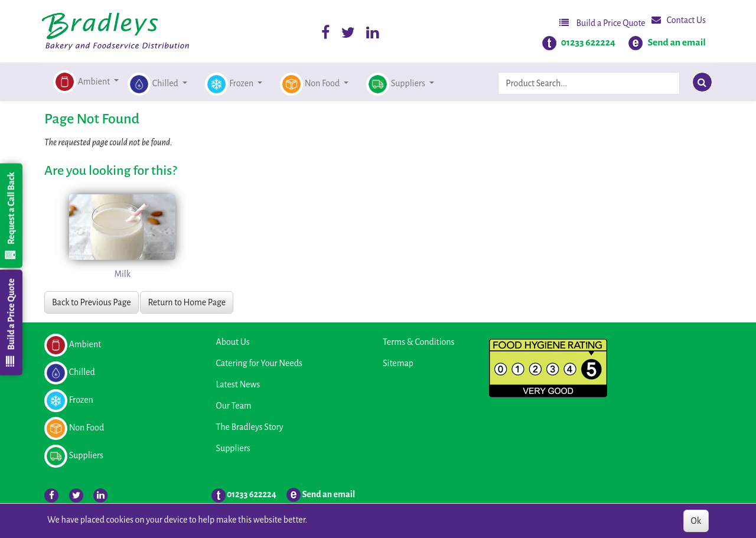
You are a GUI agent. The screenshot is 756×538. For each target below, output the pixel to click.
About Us (233, 342)
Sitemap (398, 363)
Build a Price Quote (602, 23)
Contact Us (679, 20)
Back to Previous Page (92, 302)
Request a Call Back (11, 216)
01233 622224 (588, 43)
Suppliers (233, 448)
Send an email (677, 43)
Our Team (234, 406)
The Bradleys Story (250, 427)
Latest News (238, 384)
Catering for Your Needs (259, 363)
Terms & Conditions (418, 342)
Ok (696, 521)
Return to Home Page (187, 302)
